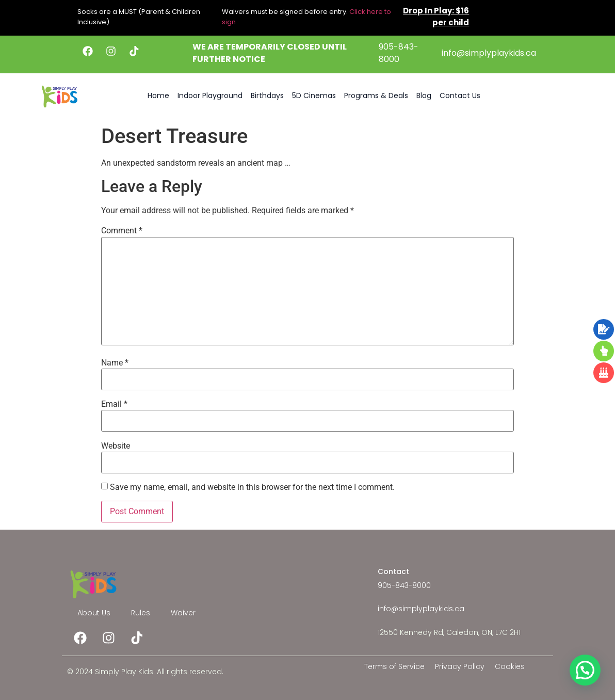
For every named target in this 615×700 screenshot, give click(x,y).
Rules (141, 613)
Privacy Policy (460, 666)
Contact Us (460, 96)
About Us (94, 613)
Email (114, 404)
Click (357, 12)
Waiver (183, 613)
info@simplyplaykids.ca (489, 53)
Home (158, 96)
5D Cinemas (314, 96)
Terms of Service (394, 666)
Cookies (510, 666)
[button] (585, 670)
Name (115, 363)
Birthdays (267, 96)
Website (116, 446)
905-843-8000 (399, 53)
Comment (122, 231)
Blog (424, 96)
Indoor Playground (210, 96)
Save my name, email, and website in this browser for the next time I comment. (252, 487)
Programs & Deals (376, 96)
